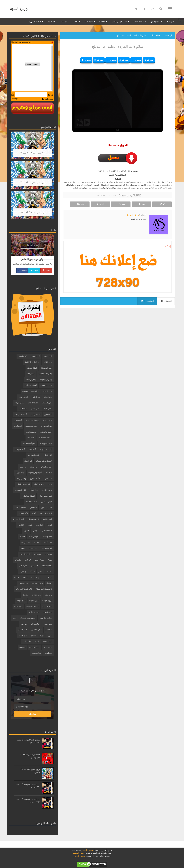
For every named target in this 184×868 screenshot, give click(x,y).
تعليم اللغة (89, 21)
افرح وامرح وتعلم (45, 496)
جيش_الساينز (19, 9)
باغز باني (28, 560)
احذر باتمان (34, 490)
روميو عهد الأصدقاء (28, 618)
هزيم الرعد (48, 647)
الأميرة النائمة (47, 519)
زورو (14, 618)
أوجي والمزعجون (35, 473)
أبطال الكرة (30, 374)
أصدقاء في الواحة (45, 438)
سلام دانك (112, 195)
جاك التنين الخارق (32, 606)
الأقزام (34, 513)
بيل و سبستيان (37, 583)
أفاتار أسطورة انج (46, 444)
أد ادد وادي (36, 414)
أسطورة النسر (31, 432)
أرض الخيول (48, 420)
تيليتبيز (26, 595)
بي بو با (39, 577)
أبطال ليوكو (48, 391)
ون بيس (22, 647)
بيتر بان (17, 577)
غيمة (42, 636)
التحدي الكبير (47, 531)
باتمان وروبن (40, 560)
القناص (36, 542)
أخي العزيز (48, 414)
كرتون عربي (48, 641)
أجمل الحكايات (47, 403)
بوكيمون (23, 571)
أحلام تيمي (20, 403)
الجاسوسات (48, 537)
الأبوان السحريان (46, 502)
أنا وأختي (34, 467)
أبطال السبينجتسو (45, 374)
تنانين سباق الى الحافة (44, 589)
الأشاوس (33, 508)
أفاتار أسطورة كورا (29, 444)
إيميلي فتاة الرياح (23, 484)
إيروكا (50, 484)
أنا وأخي (23, 467)
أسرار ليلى (18, 426)
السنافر (22, 537)
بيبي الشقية (28, 577)
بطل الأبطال (23, 566)
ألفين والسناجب (34, 455)
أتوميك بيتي (23, 397)
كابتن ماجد (23, 636)
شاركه (141, 204)
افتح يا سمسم (20, 490)
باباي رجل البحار (25, 554)
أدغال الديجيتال (21, 414)
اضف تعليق (101, 195)
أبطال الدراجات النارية (32, 362)
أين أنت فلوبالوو (35, 478)
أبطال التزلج (48, 362)
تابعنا (34, 270)
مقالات (102, 21)
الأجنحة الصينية (31, 502)
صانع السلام (22, 630)
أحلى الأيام (23, 409)
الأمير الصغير (23, 513)
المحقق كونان (47, 548)
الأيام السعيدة (19, 519)
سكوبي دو (48, 624)
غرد (162, 204)
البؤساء (49, 525)
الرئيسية (170, 21)
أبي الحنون (36, 397)
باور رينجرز (35, 566)
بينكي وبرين (23, 583)
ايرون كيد (48, 554)
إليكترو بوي (21, 478)
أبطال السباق (32, 368)
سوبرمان (24, 624)
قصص (34, 636)
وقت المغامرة (34, 647)
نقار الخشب (27, 641)
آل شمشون (35, 356)
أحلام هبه (48, 409)
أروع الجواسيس (31, 426)
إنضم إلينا (33, 245)
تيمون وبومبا (47, 601)
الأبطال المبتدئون (28, 496)
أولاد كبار (49, 478)
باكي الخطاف (47, 566)
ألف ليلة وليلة (20, 449)
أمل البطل (28, 461)
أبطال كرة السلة (46, 385)
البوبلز (30, 525)
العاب (76, 21)
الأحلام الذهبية (46, 508)
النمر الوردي (33, 548)
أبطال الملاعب (31, 380)
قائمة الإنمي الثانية (119, 21)
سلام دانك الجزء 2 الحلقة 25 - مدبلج (118, 47)
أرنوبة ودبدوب (46, 426)
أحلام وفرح (36, 409)
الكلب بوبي (26, 542)
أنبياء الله (49, 473)
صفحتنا (22, 270)
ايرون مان (38, 554)
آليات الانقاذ (23, 356)
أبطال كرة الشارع (31, 385)
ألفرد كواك (48, 455)
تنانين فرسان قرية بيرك (24, 589)
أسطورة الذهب (46, 432)
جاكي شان (18, 606)
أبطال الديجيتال (46, 368)
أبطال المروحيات (46, 380)
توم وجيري (36, 595)
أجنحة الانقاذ (33, 403)
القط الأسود (47, 542)
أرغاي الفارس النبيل (32, 420)
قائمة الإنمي (138, 21)
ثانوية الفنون (34, 601)
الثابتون (26, 531)
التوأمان (35, 531)
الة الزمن (21, 525)
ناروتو (37, 641)
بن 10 (32, 571)
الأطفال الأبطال (21, 508)
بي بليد (49, 577)
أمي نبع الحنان (47, 467)
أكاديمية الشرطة (46, 449)
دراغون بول (155, 21)
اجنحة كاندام (47, 490)
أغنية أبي (31, 438)
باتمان (50, 560)
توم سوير (48, 595)
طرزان (50, 636)
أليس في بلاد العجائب (44, 461)
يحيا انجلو (48, 653)
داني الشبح (47, 612)
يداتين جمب (36, 653)
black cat (48, 356)
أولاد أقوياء (20, 473)
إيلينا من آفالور (39, 484)
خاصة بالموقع (35, 21)
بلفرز (40, 571)
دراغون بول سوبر (46, 618)
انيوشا (23, 548)
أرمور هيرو (18, 420)
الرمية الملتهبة (34, 537)
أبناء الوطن (48, 397)
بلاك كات (49, 571)
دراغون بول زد (34, 612)
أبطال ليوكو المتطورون (31, 391)
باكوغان (18, 560)
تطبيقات (65, 21)
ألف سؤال (32, 449)
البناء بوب (39, 525)
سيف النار (49, 630)
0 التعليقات (148, 301)
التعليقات (166, 301)
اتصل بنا (51, 21)
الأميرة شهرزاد (33, 519)
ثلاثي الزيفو (21, 601)
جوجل (46, 270)
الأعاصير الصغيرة (46, 513)
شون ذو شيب (36, 630)
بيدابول (49, 583)
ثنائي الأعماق (47, 606)
